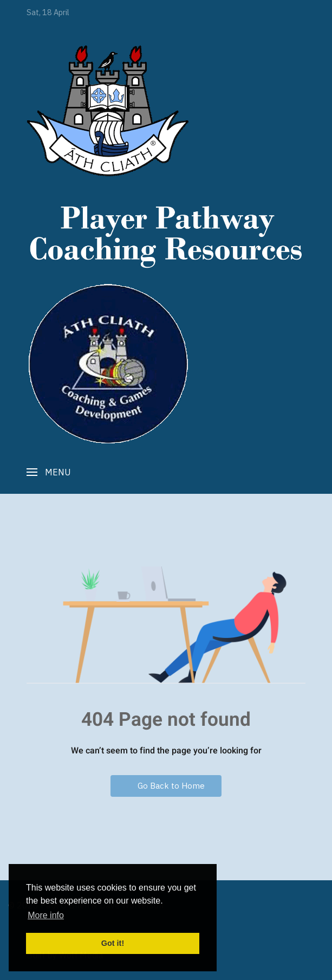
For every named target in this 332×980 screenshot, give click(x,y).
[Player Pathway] (108, 111)
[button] (49, 472)
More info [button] (46, 915)
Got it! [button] (113, 943)
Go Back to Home (166, 786)
